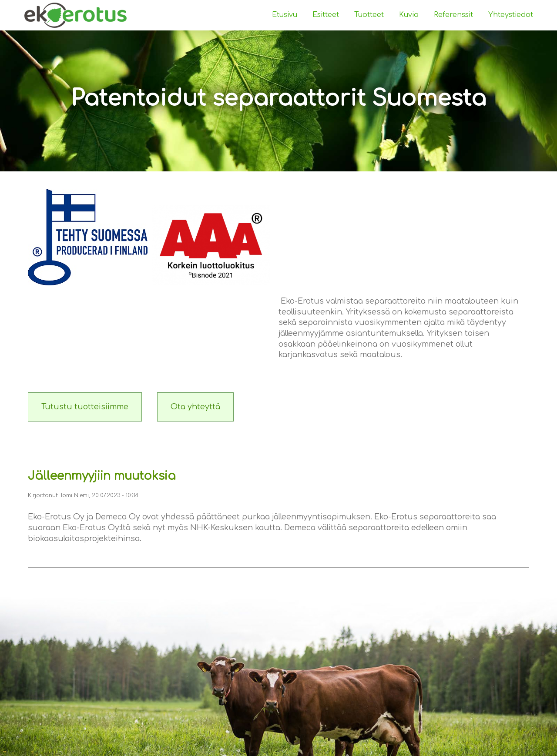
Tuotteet (369, 15)
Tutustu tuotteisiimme (85, 407)
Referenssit (453, 15)
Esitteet (326, 15)
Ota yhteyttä (195, 407)
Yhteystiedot (511, 15)
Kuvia (409, 15)
